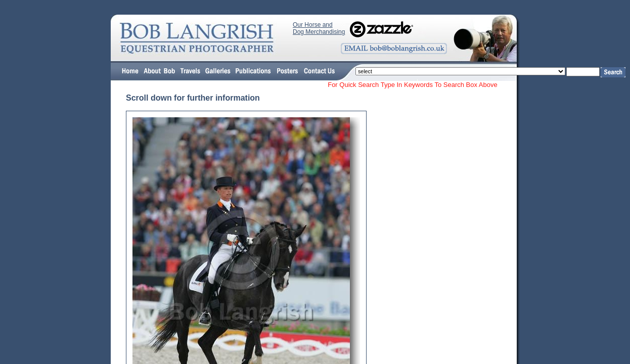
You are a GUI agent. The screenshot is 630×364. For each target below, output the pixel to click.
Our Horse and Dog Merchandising (319, 28)
